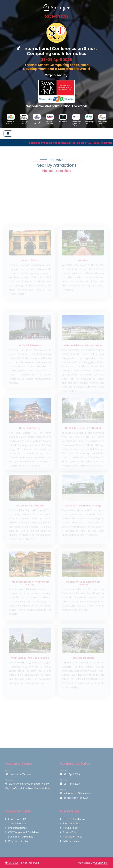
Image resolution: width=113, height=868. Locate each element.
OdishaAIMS (101, 863)
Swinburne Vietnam (18, 774)
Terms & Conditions (72, 819)
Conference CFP (16, 819)
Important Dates (16, 828)
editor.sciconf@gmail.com (76, 793)
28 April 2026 (70, 774)
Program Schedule (17, 841)
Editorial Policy (70, 841)
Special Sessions (16, 823)
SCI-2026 (12, 863)
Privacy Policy (69, 832)
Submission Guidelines (19, 837)
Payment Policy (70, 823)
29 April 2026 (70, 784)
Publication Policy (71, 837)
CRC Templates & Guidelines (22, 832)
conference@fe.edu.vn (74, 798)
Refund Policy (69, 828)
